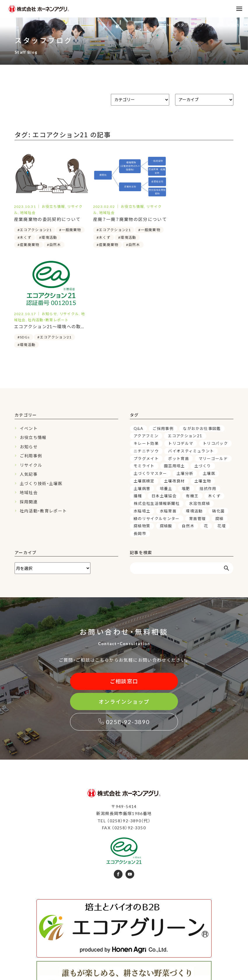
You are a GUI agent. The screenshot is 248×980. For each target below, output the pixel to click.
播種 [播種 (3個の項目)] (138, 403)
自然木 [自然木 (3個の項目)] (188, 433)
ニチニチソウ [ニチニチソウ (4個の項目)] (146, 358)
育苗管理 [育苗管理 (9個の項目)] (197, 425)
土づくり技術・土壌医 (41, 390)
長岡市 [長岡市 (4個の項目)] (140, 440)
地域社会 (29, 399)
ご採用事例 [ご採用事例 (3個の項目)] (163, 335)
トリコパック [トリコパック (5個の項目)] (215, 350)
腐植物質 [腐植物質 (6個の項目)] (142, 433)
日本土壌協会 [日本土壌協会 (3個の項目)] (164, 403)
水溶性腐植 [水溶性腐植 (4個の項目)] (200, 410)
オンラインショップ (124, 609)
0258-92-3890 (124, 629)
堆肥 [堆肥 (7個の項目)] (186, 395)
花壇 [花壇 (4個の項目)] (222, 433)
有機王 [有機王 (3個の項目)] (192, 403)
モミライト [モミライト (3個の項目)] (144, 373)
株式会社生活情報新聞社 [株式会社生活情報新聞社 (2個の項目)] (157, 410)
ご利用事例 (31, 362)
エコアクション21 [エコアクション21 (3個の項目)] (185, 343)
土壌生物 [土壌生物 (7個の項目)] (203, 388)
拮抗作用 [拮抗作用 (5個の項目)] (208, 395)
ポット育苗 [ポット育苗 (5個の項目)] (179, 365)
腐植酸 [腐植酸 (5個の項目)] (166, 433)
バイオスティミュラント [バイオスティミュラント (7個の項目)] (191, 358)
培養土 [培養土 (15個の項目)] (166, 395)
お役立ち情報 (33, 344)
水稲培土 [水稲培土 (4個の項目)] (142, 418)
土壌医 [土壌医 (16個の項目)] (209, 380)
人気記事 (29, 381)
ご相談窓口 (124, 588)
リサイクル (31, 372)
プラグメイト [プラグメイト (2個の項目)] (146, 365)
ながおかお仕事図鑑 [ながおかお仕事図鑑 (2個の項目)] (202, 335)
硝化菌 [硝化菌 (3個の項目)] (218, 418)
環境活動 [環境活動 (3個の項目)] (194, 418)
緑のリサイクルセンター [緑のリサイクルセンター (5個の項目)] (157, 425)
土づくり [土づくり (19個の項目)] (203, 373)
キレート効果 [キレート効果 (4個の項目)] (146, 350)
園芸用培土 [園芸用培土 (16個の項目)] (174, 373)
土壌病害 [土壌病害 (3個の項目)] (142, 395)
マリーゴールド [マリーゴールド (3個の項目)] (213, 365)
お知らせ (29, 353)
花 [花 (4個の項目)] (206, 433)
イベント (29, 335)
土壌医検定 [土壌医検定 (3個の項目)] (144, 388)
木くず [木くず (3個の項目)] (214, 403)
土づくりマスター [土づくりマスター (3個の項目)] (150, 380)
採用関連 (29, 409)
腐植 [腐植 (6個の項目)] (220, 425)
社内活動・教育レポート (43, 418)
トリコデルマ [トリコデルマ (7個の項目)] (181, 350)
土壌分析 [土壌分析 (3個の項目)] (185, 380)
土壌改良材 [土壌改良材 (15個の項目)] (174, 388)
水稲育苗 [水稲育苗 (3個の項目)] (168, 418)
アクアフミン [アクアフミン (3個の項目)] (146, 343)
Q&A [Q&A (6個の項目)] (138, 335)
